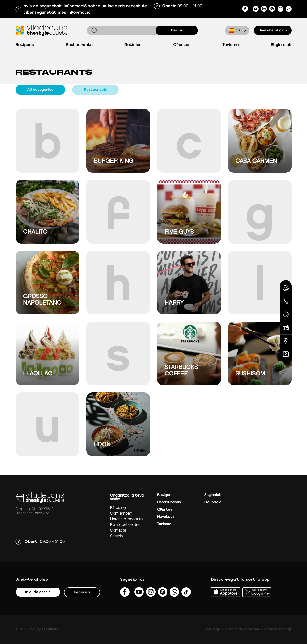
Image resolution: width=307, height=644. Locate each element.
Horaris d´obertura (126, 519)
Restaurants (79, 45)
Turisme (231, 45)
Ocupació (213, 502)
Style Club (281, 45)
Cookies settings (278, 629)
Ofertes (182, 45)
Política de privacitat (242, 629)
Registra (82, 592)
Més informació (74, 13)
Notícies (133, 45)
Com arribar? (122, 513)
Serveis (117, 536)
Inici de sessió (38, 592)
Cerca (177, 30)
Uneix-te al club (273, 30)
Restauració (95, 90)
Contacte (118, 530)
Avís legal (213, 629)
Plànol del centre (125, 525)
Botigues (25, 45)
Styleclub (213, 495)
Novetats (166, 517)
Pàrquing (118, 508)
